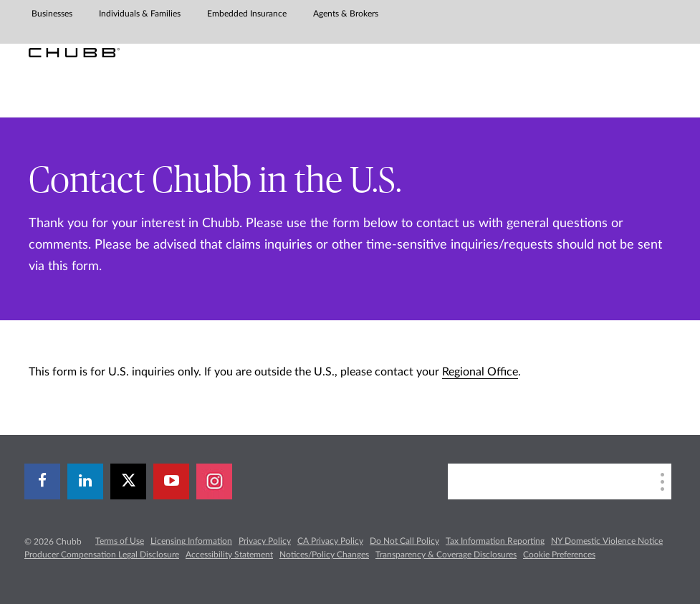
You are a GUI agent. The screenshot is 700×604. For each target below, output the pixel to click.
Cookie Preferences (559, 555)
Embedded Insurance (247, 14)
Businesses (52, 14)
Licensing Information (191, 541)
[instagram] (214, 481)
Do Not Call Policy (404, 541)
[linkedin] (85, 481)
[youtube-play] (171, 481)
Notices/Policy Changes (324, 555)
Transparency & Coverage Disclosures (446, 555)
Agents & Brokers (346, 14)
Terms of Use (120, 541)
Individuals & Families (140, 14)
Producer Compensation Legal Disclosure (102, 555)
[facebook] (42, 481)
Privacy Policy (265, 541)
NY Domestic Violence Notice (607, 541)
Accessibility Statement (229, 555)
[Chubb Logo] (74, 53)
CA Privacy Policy (330, 541)
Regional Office (480, 372)
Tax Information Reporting (495, 541)
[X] (128, 481)
